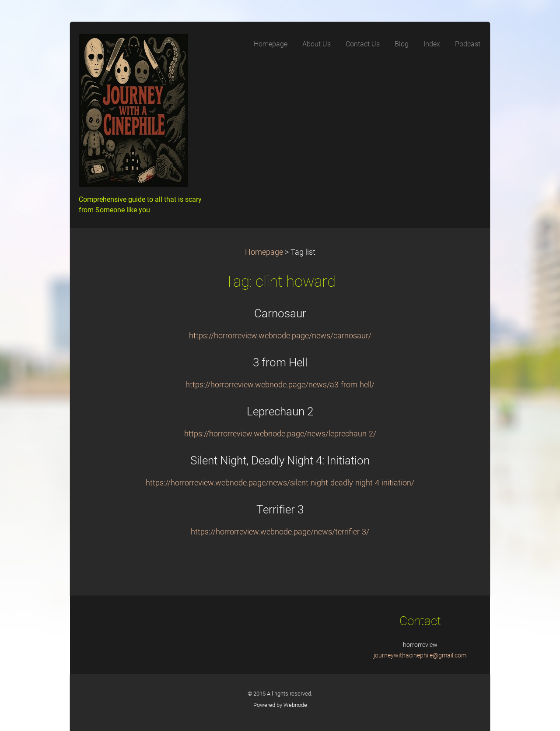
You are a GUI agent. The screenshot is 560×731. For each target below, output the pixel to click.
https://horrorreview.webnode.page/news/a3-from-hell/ (280, 385)
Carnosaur (280, 313)
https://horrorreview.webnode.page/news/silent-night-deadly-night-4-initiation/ (280, 483)
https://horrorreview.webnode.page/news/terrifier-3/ (280, 532)
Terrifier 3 (280, 510)
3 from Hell (280, 362)
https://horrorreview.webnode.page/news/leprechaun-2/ (280, 434)
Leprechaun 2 (280, 411)
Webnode (295, 705)
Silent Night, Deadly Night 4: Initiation (280, 460)
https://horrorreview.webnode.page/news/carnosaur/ (280, 336)
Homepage (264, 252)
